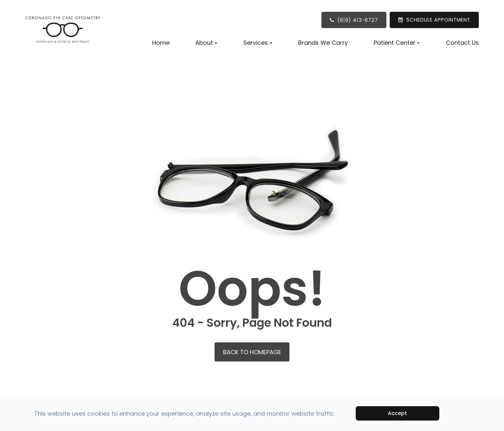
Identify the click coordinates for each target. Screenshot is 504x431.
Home (161, 43)
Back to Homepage (252, 352)
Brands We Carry (323, 43)
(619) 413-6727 (358, 20)
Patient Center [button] (397, 43)
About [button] (206, 43)
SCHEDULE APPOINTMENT (438, 20)
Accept (397, 413)
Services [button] (258, 43)
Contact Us (462, 43)
